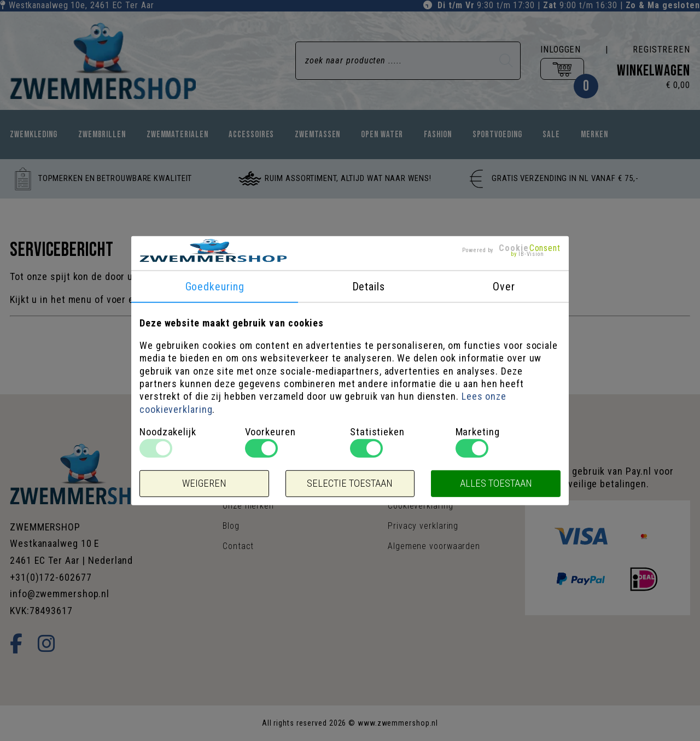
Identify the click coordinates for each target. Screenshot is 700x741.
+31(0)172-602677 (51, 577)
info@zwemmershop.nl (60, 594)
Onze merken (248, 506)
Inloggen (561, 49)
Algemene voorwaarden (434, 546)
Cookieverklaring (420, 506)
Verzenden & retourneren (438, 485)
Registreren (661, 49)
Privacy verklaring (423, 526)
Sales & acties (417, 465)
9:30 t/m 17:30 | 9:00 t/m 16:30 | (569, 5)
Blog (231, 526)
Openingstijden (252, 485)
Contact (238, 546)
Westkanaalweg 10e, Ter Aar (81, 5)
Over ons (240, 465)
